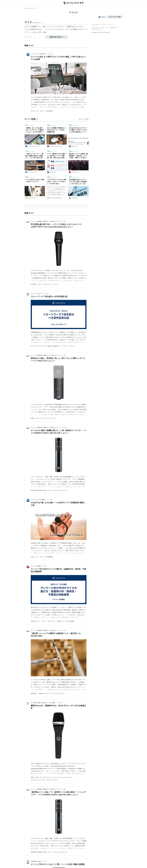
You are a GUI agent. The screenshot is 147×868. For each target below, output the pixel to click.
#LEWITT (34, 284)
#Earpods (55, 346)
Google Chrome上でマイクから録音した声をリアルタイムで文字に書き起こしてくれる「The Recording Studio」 (78, 130)
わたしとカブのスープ (37, 294)
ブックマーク (30, 125)
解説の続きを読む (57, 37)
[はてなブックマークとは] (37, 119)
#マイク (42, 111)
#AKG (33, 418)
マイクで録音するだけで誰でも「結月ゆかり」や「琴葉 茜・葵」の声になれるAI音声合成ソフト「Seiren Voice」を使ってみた (57, 156)
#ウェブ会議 (47, 346)
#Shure (41, 693)
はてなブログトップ (97, 29)
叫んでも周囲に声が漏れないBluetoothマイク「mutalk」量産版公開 (57, 130)
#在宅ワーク (61, 621)
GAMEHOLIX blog (36, 861)
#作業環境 (50, 557)
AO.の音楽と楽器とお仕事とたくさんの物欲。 (43, 703)
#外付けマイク (35, 621)
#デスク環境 (70, 621)
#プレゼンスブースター (38, 780)
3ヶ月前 (50, 54)
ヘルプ (107, 28)
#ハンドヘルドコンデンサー (63, 777)
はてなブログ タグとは (98, 28)
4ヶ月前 (64, 221)
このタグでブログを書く (115, 17)
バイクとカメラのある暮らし (39, 54)
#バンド (56, 780)
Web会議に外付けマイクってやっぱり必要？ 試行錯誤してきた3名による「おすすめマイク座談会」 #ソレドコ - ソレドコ (78, 182)
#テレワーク (52, 621)
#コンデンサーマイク (49, 418)
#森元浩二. (34, 693)
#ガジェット (35, 111)
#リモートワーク (36, 346)
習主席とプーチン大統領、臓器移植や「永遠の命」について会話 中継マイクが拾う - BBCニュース (78, 156)
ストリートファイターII (54, 29)
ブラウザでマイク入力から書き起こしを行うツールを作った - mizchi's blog (57, 182)
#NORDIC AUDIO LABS (38, 490)
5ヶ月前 (64, 630)
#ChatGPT (50, 111)
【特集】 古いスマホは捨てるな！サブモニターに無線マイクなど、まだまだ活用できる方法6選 (35, 130)
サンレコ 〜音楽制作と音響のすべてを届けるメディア (46, 221)
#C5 (37, 777)
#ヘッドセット (64, 346)
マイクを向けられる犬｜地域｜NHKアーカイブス (35, 181)
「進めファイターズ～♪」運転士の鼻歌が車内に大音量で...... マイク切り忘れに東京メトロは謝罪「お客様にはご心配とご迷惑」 (35, 156)
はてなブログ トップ (31, 8)
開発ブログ (114, 28)
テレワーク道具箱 (36, 566)
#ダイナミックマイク (51, 284)
